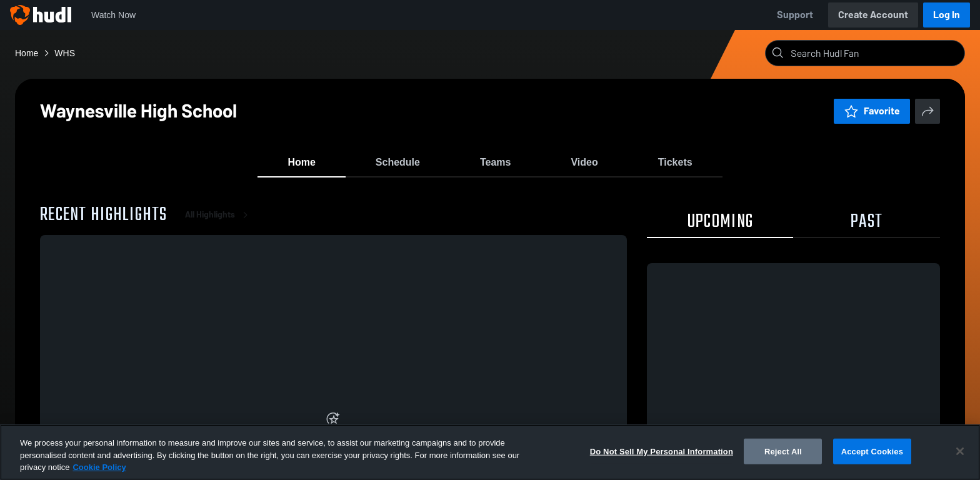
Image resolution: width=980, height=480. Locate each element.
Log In (947, 15)
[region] (490, 452)
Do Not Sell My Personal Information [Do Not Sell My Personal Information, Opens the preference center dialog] (662, 451)
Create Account (873, 15)
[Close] (960, 451)
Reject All (783, 451)
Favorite (872, 111)
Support (795, 15)
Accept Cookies (872, 451)
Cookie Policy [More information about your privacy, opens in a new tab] (99, 467)
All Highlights (219, 225)
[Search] (875, 53)
